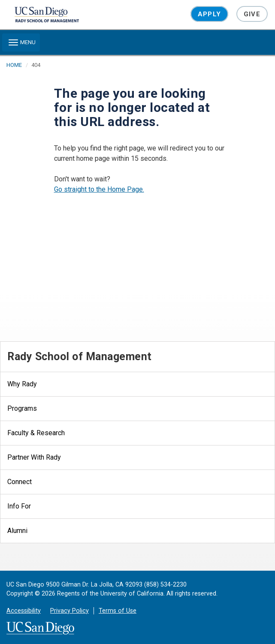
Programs (22, 408)
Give (252, 14)
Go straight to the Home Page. (99, 189)
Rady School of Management (80, 357)
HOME (14, 65)
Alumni (17, 531)
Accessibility (24, 611)
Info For (19, 506)
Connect (20, 482)
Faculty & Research (36, 433)
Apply (209, 14)
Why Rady (22, 384)
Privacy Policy (70, 611)
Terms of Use (118, 611)
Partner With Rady (34, 457)
